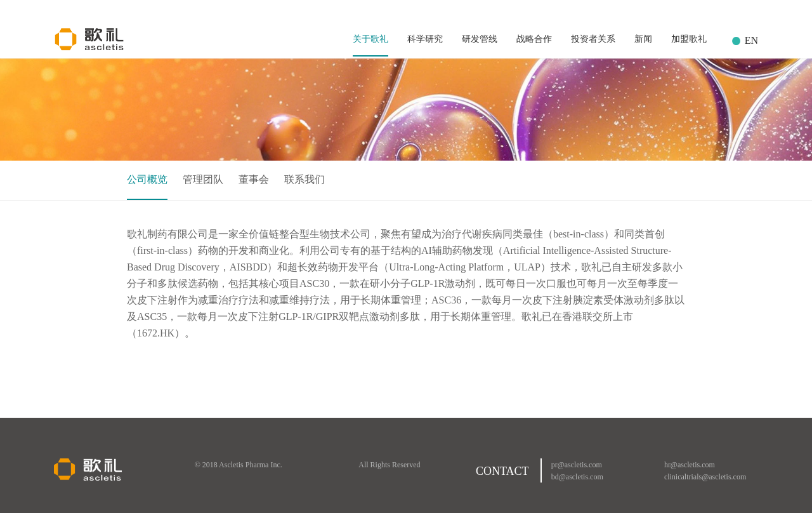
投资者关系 (593, 39)
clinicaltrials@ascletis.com (705, 477)
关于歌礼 (370, 39)
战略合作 (534, 39)
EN (751, 40)
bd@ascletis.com (577, 477)
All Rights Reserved (389, 465)
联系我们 (304, 179)
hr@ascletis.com (690, 465)
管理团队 (203, 179)
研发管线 (480, 39)
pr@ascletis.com (577, 465)
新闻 (643, 39)
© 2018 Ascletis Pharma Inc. (239, 465)
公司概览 (147, 179)
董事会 (254, 179)
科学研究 (425, 39)
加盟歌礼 (689, 39)
